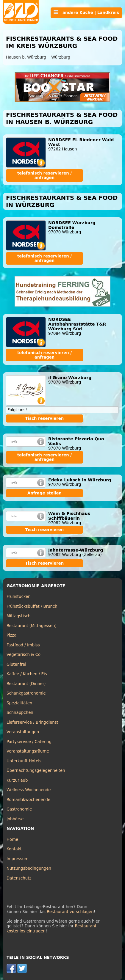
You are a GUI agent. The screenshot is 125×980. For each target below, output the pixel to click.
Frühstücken (19, 597)
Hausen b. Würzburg (26, 57)
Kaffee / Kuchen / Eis (27, 674)
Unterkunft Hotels (24, 761)
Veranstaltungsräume (28, 751)
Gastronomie (19, 809)
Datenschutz (19, 878)
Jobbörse (15, 819)
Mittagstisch (19, 616)
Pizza (11, 635)
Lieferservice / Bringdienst (32, 722)
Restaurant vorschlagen (70, 912)
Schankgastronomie (26, 693)
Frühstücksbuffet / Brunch (32, 606)
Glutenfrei (16, 664)
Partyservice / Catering (29, 742)
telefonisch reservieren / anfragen (44, 175)
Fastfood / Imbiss (23, 645)
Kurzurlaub (17, 780)
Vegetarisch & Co (24, 655)
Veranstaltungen (23, 732)
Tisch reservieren (45, 418)
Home (12, 840)
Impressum (18, 859)
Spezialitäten (19, 703)
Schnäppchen (20, 713)
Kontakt (14, 849)
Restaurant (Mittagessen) (32, 626)
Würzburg (61, 57)
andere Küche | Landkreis (86, 12)
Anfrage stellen (44, 493)
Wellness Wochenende (29, 790)
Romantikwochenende (28, 800)
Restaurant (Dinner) (26, 684)
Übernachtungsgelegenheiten (36, 771)
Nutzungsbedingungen (29, 868)
